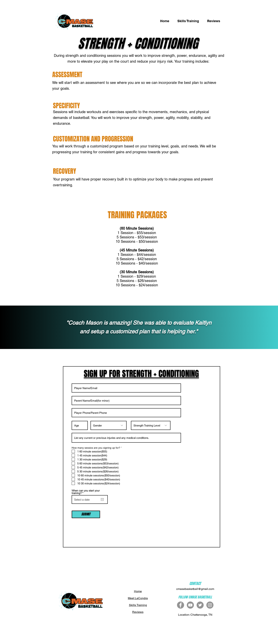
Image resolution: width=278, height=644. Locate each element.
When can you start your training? (86, 492)
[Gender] (109, 425)
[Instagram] (210, 605)
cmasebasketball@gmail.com (195, 589)
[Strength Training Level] (151, 425)
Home (138, 591)
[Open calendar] (102, 499)
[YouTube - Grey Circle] (190, 605)
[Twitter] (200, 605)
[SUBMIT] (86, 514)
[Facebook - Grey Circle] (181, 605)
